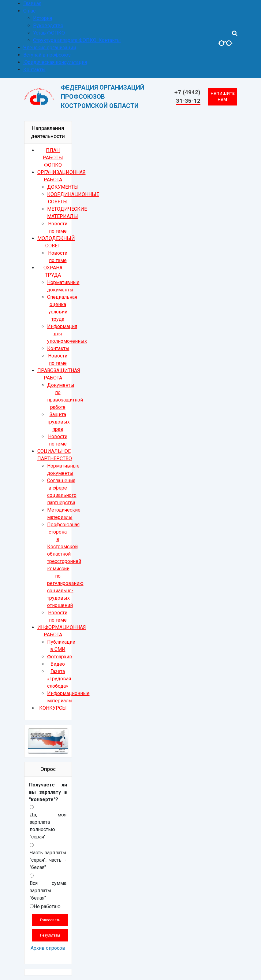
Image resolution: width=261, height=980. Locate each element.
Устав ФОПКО (49, 33)
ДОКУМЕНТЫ (63, 187)
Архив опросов (48, 948)
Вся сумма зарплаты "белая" (48, 891)
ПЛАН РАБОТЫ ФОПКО (53, 158)
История (43, 18)
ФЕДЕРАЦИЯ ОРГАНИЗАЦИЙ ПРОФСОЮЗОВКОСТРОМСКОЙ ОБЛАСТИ (103, 97)
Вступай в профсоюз (47, 55)
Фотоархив (60, 657)
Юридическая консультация (55, 62)
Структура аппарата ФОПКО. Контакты (77, 40)
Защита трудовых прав (58, 422)
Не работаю (47, 906)
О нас (29, 11)
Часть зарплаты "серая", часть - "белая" (48, 860)
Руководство (48, 26)
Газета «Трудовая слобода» (59, 679)
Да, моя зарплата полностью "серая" (48, 826)
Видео (58, 664)
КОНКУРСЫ (53, 708)
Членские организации (50, 48)
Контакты (34, 70)
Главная (32, 4)
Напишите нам (223, 96)
